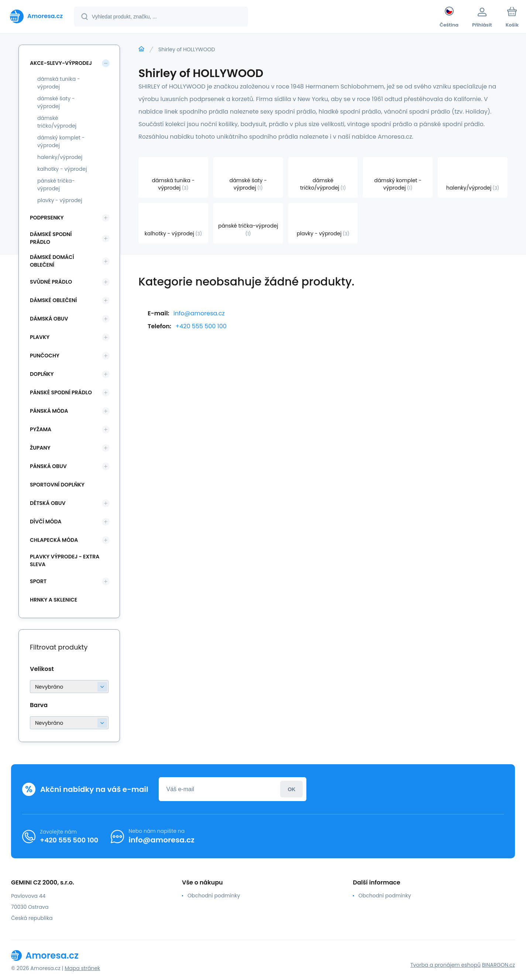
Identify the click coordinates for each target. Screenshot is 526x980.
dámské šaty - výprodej (56, 102)
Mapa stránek (82, 968)
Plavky (40, 337)
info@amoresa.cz (199, 313)
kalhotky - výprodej (62, 169)
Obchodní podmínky (214, 896)
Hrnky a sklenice (54, 600)
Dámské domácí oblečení (52, 261)
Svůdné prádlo (51, 282)
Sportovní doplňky (57, 485)
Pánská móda (49, 411)
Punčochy (45, 356)
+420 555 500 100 (201, 326)
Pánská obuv (48, 466)
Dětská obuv (48, 503)
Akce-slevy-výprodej (61, 63)
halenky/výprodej (60, 157)
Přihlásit (291, 789)
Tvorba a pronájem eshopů (446, 965)
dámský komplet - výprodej (61, 141)
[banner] (36, 16)
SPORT (38, 581)
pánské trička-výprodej (56, 185)
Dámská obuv (49, 319)
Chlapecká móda (54, 540)
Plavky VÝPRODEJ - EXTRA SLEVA (65, 560)
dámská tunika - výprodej (59, 83)
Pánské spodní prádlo (61, 392)
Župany (40, 448)
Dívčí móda (46, 522)
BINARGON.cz (499, 965)
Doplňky (42, 374)
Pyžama (41, 429)
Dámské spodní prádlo (51, 238)
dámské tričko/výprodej (57, 122)
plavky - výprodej (60, 200)
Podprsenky (47, 218)
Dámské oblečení (53, 300)
